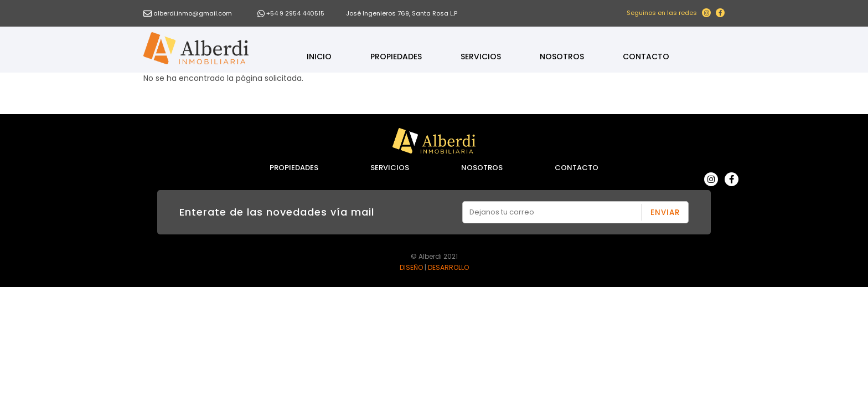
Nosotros (562, 57)
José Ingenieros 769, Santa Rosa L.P (402, 13)
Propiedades (396, 57)
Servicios (481, 57)
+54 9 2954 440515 (295, 13)
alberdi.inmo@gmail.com (193, 13)
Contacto (646, 57)
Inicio (319, 57)
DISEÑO (411, 267)
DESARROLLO (448, 267)
